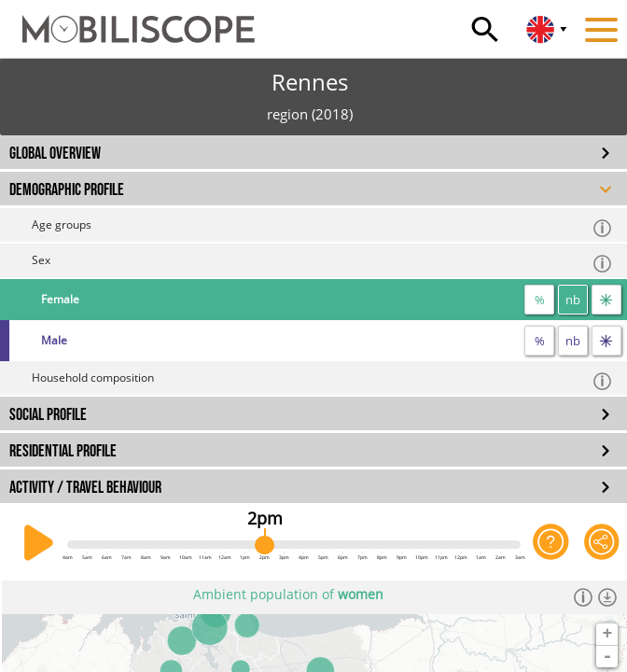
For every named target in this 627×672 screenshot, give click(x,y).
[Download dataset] (607, 597)
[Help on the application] (550, 543)
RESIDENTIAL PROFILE (63, 451)
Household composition (322, 380)
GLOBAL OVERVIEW (55, 154)
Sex (322, 263)
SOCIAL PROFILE (48, 415)
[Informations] (583, 597)
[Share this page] (602, 543)
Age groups (322, 227)
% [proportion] (540, 300)
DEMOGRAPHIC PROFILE (67, 190)
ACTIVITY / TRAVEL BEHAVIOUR (85, 488)
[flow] (606, 300)
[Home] (127, 21)
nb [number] (573, 300)
